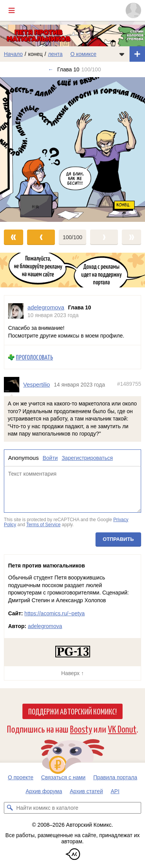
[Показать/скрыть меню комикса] (122, 54)
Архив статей (87, 791)
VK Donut (122, 729)
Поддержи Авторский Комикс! (72, 711)
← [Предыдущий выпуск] (51, 69)
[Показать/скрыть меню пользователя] (133, 10)
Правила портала (115, 777)
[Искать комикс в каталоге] (10, 808)
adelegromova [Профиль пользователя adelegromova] (46, 307)
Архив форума (44, 791)
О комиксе (83, 54)
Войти (50, 458)
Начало (13, 54)
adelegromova (45, 626)
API (115, 791)
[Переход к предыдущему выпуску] (18, 149)
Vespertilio (37, 385)
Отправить (118, 539)
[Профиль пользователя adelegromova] (16, 311)
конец (36, 54)
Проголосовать (34, 357)
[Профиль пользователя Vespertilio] (14, 385)
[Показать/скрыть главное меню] (12, 10)
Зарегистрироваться (87, 458)
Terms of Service (43, 525)
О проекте (20, 777)
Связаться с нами (63, 777)
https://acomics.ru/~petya (55, 613)
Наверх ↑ (72, 673)
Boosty (81, 729)
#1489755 (129, 384)
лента (55, 54)
